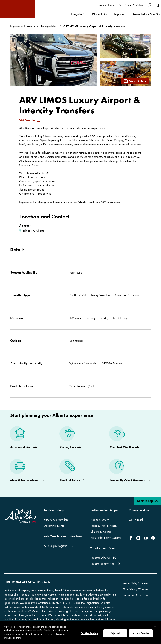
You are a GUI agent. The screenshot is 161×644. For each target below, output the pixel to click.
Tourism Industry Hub (102, 564)
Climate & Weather (101, 532)
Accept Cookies (141, 633)
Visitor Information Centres (106, 538)
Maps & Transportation (104, 526)
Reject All (115, 633)
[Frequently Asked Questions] (130, 471)
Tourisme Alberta (100, 558)
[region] (80, 632)
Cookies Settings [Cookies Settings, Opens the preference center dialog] (89, 633)
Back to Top (147, 501)
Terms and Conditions (136, 595)
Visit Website (27, 120)
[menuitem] (106, 5)
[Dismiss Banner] (154, 596)
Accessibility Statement (136, 583)
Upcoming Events (54, 526)
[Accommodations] (24, 439)
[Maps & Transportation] (27, 471)
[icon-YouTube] (146, 538)
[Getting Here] (70, 439)
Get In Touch (136, 520)
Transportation (49, 26)
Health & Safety (99, 520)
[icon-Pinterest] (153, 538)
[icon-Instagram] (138, 538)
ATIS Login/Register (55, 546)
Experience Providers (23, 26)
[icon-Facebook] (131, 538)
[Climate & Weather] (124, 439)
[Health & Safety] (72, 471)
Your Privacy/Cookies (136, 589)
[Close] (155, 626)
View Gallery (135, 81)
